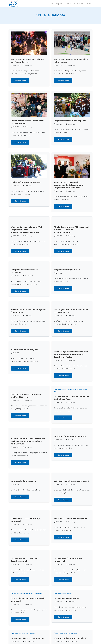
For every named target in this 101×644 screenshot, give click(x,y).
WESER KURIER (71, 425)
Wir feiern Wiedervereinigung (24, 339)
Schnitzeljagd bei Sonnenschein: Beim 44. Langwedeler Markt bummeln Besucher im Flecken (71, 341)
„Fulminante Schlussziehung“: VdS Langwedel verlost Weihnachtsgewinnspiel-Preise (26, 225)
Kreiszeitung (27, 65)
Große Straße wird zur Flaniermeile (70, 421)
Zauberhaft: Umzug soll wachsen (26, 182)
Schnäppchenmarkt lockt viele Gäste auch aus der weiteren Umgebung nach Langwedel (28, 424)
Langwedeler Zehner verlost (67, 574)
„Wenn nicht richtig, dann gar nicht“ (70, 614)
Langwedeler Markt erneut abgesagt (28, 614)
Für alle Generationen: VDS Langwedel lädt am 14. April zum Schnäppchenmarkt (71, 225)
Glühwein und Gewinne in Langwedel (71, 497)
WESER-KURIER (28, 269)
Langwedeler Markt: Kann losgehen (70, 121)
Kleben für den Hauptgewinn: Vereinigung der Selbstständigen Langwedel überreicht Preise (69, 185)
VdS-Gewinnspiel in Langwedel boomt (71, 462)
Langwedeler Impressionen (23, 462)
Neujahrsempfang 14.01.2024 (67, 263)
